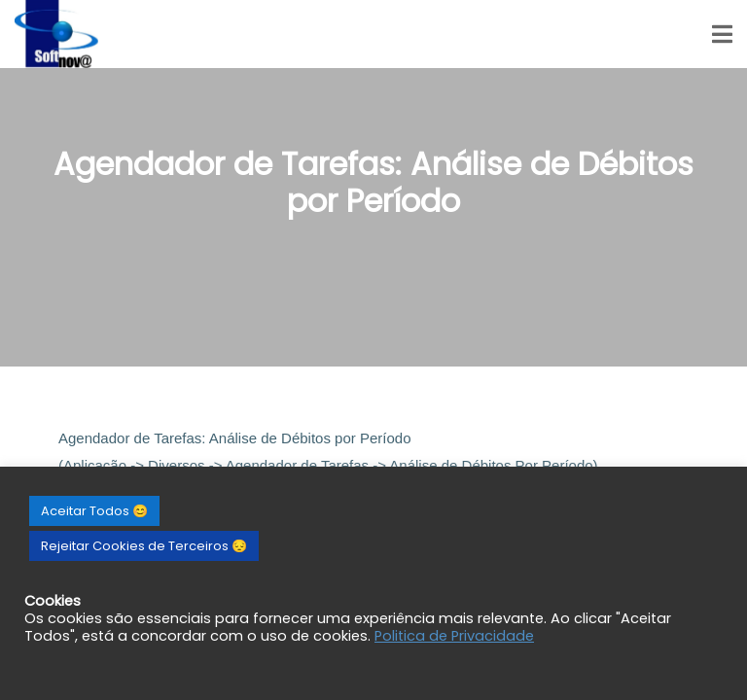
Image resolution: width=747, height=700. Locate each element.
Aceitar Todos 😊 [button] (94, 511)
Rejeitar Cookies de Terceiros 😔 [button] (144, 546)
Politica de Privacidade (454, 636)
